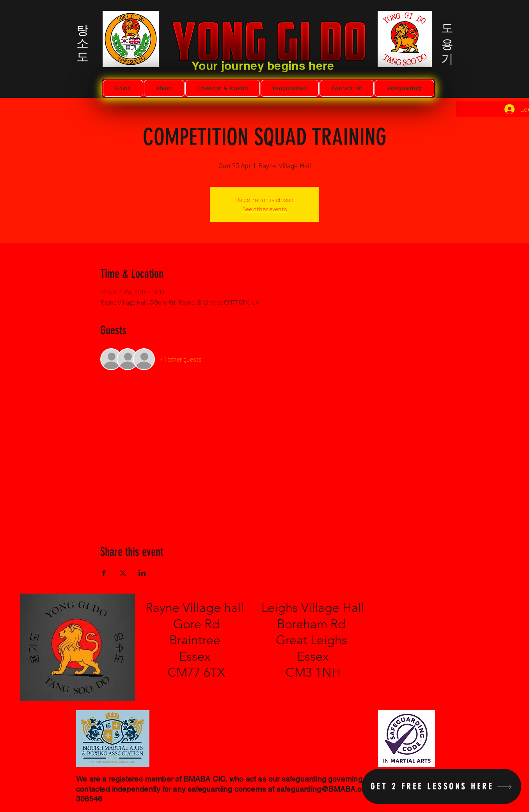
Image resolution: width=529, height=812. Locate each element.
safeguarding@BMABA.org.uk (328, 789)
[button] (164, 88)
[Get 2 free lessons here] (441, 786)
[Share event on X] (123, 573)
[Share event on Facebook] (104, 573)
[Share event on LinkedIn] (142, 573)
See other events (265, 209)
